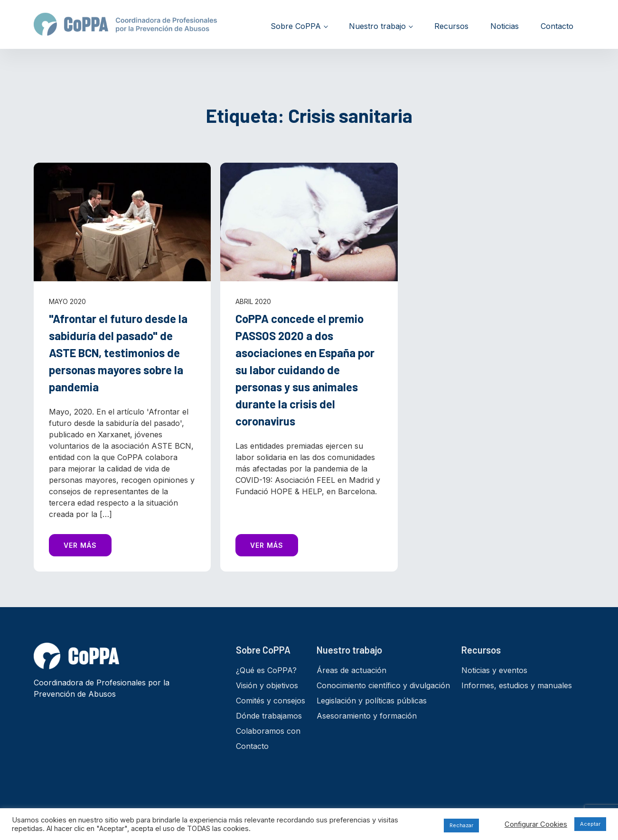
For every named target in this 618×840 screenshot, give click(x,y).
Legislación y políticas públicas (372, 701)
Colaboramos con (268, 731)
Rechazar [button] (461, 825)
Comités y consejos (271, 701)
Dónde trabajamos (269, 716)
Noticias (505, 26)
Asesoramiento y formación (367, 716)
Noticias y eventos (494, 670)
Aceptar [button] (590, 824)
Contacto (557, 26)
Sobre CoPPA (296, 26)
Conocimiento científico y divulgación (383, 685)
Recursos (451, 26)
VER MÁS (80, 545)
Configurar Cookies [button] (536, 824)
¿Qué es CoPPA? (266, 670)
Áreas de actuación (351, 670)
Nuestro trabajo (377, 26)
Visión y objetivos (267, 685)
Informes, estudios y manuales (517, 685)
